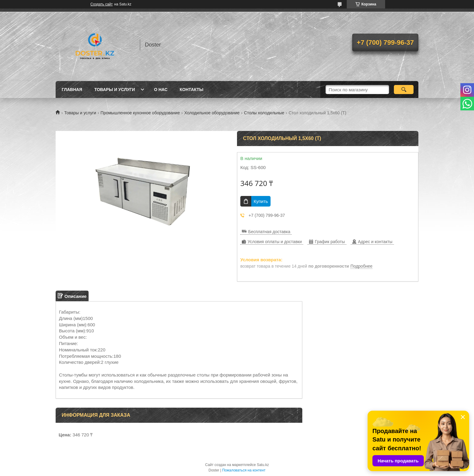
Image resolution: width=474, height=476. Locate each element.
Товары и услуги (115, 90)
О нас (161, 90)
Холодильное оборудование (212, 113)
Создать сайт (102, 4)
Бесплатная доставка (269, 232)
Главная (72, 90)
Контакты (191, 90)
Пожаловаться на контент (244, 470)
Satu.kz (263, 465)
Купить (261, 201)
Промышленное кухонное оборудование (140, 113)
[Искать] (404, 90)
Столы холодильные (264, 113)
